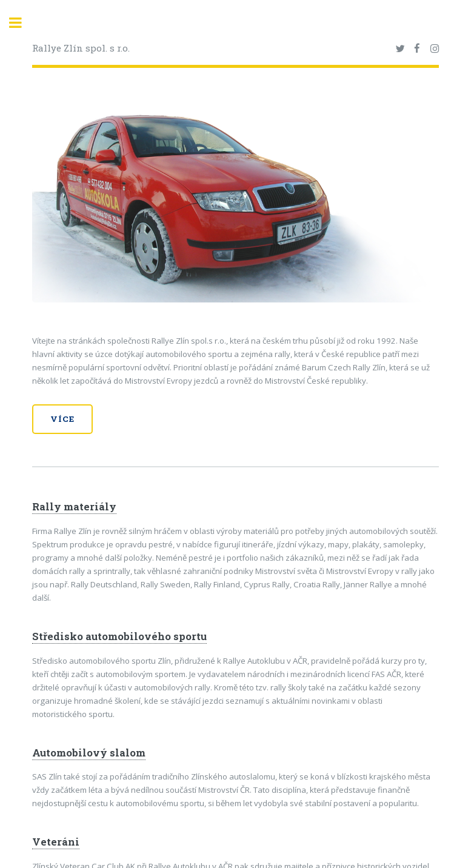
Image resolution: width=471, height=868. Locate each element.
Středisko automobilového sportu (119, 636)
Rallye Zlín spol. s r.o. (81, 48)
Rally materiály (74, 507)
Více (62, 419)
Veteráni (56, 842)
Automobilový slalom (89, 753)
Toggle (22, 23)
